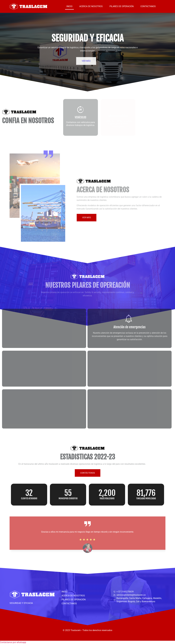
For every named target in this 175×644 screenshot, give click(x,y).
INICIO (69, 6)
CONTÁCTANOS (148, 6)
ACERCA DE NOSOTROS (91, 6)
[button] (13, 642)
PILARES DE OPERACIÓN (122, 6)
